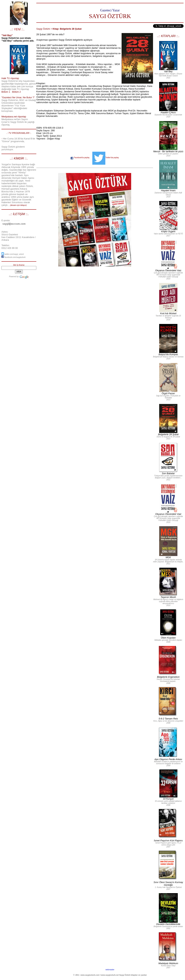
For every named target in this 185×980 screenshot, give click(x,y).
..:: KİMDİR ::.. (19, 158)
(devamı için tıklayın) (18, 205)
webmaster (110, 970)
